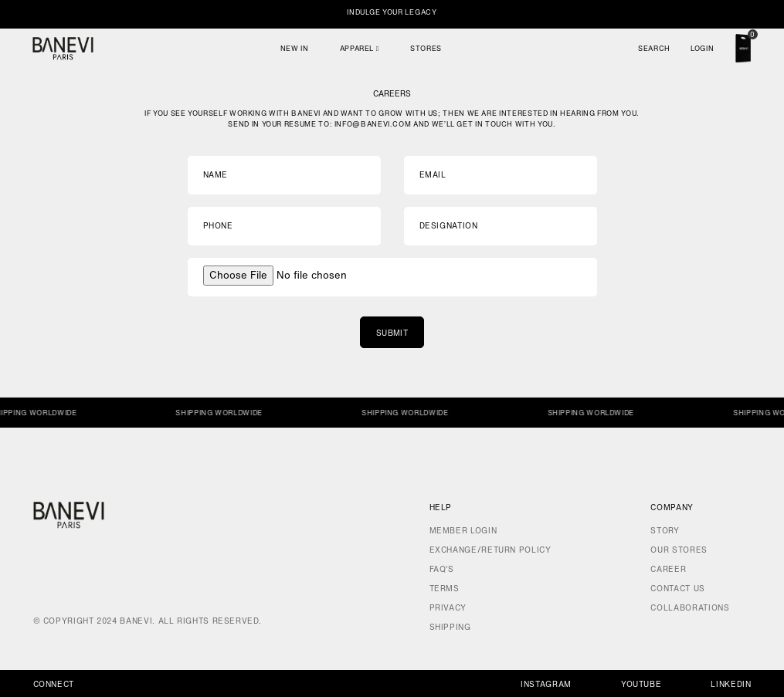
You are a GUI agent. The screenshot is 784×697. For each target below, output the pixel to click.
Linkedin (731, 684)
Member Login (463, 531)
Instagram (546, 684)
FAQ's (442, 569)
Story (665, 531)
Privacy (448, 608)
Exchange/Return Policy (490, 550)
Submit (392, 333)
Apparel (360, 48)
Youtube (641, 684)
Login (702, 48)
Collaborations (690, 608)
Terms (445, 589)
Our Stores (679, 550)
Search (654, 48)
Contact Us (677, 589)
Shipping (450, 627)
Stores (426, 48)
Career (668, 569)
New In (295, 48)
